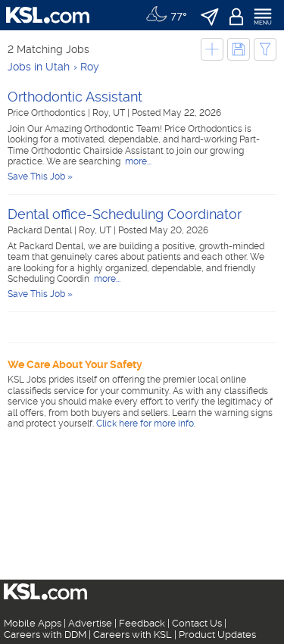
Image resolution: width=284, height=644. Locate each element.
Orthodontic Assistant (75, 97)
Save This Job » (40, 177)
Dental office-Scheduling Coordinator (125, 214)
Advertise (90, 623)
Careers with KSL (133, 635)
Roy (90, 67)
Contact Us (197, 623)
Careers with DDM (45, 635)
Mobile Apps (33, 623)
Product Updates (217, 635)
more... (137, 161)
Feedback (142, 623)
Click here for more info (145, 424)
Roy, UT (110, 113)
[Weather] (166, 15)
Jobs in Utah (39, 67)
